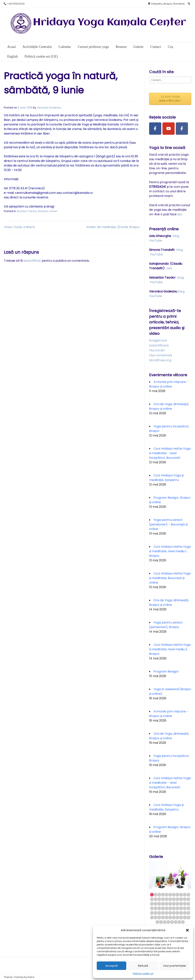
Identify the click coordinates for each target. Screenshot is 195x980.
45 (152, 913)
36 (159, 908)
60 (167, 917)
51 (174, 913)
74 (183, 922)
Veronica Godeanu (49, 108)
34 (152, 908)
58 (159, 917)
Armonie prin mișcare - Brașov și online (169, 384)
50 (170, 913)
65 (185, 917)
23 (152, 904)
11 (188, 895)
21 (185, 899)
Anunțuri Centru (27, 211)
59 (163, 917)
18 (174, 899)
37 (163, 908)
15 (163, 899)
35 (155, 908)
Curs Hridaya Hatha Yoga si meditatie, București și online (170, 578)
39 (170, 908)
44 (188, 908)
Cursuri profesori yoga (93, 47)
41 (177, 908)
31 (181, 904)
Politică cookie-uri (143, 973)
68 (161, 922)
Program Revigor (166, 671)
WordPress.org (160, 360)
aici (180, 214)
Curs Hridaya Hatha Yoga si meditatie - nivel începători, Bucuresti (170, 453)
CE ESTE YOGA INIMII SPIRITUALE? (170, 99)
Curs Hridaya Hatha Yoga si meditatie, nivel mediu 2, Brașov (170, 649)
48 (163, 913)
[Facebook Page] (155, 129)
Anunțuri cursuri (48, 211)
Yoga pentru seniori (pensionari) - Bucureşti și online (168, 524)
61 (170, 917)
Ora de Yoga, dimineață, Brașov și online (169, 406)
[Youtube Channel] (169, 129)
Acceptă (111, 966)
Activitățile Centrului (37, 47)
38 (167, 908)
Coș (170, 47)
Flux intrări (157, 350)
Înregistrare (158, 340)
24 (155, 904)
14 (159, 899)
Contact (156, 47)
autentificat (32, 261)
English (12, 56)
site (169, 268)
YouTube (156, 240)
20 (181, 899)
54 (185, 913)
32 (185, 904)
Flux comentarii (161, 355)
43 (185, 908)
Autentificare (159, 345)
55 (188, 913)
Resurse (121, 47)
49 (167, 913)
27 (167, 904)
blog (176, 236)
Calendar (65, 47)
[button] (187, 930)
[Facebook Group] (182, 129)
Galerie (138, 47)
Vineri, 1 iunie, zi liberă (19, 227)
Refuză (143, 966)
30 (177, 904)
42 (181, 908)
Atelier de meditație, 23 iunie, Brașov (113, 227)
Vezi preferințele (175, 966)
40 (174, 908)
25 (159, 904)
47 (159, 913)
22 (188, 899)
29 (174, 904)
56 (152, 917)
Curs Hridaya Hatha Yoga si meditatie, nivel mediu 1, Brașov (170, 551)
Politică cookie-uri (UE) (41, 56)
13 (155, 899)
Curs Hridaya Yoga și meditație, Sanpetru (166, 478)
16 (167, 899)
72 (176, 922)
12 (152, 899)
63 (177, 917)
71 (172, 922)
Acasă (11, 47)
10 (185, 895)
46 (155, 913)
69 (165, 922)
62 (174, 917)
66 (188, 917)
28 (170, 904)
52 (177, 913)
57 (155, 917)
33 (188, 904)
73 (179, 922)
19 (177, 899)
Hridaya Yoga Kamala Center (109, 23)
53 (181, 913)
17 (170, 899)
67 (157, 922)
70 (168, 922)
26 (163, 904)
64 (181, 917)
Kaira (31, 977)
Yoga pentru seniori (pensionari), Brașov (166, 625)
